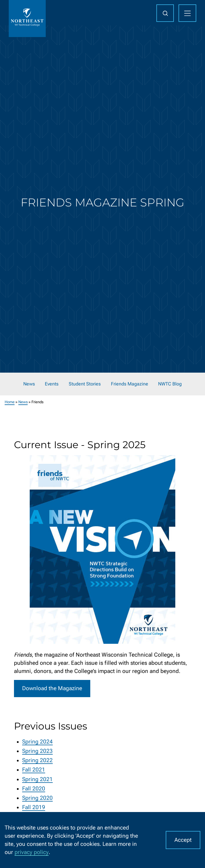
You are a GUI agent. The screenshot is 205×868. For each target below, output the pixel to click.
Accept (183, 840)
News (29, 384)
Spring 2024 (37, 741)
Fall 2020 (34, 788)
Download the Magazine (52, 688)
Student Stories (85, 384)
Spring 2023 (37, 751)
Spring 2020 (37, 798)
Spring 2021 (37, 779)
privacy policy (32, 852)
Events (52, 384)
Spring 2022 (37, 760)
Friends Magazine (130, 384)
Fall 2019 (34, 807)
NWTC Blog (170, 384)
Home (10, 402)
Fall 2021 (34, 770)
